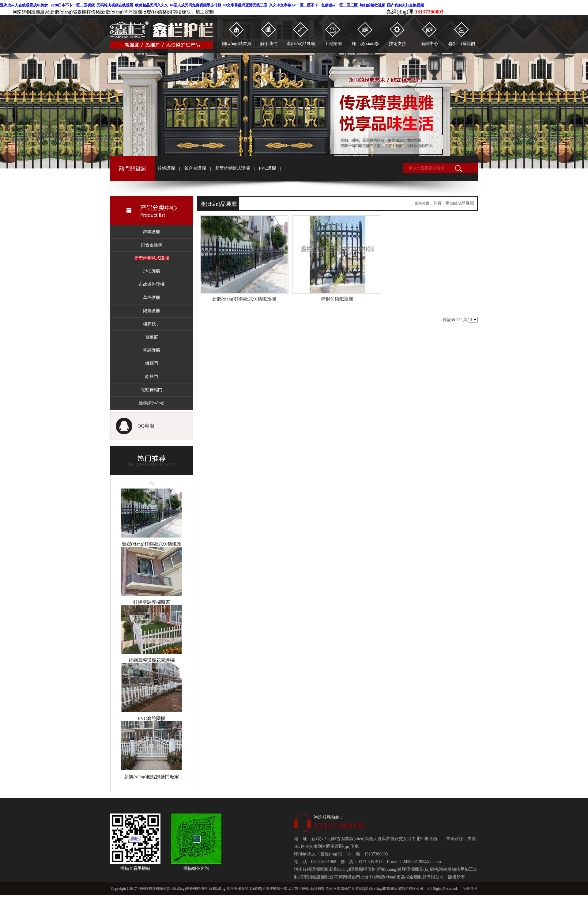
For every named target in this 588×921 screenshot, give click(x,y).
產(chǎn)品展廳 (460, 203)
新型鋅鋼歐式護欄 (232, 168)
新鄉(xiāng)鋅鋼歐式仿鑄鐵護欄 (152, 544)
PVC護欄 (267, 168)
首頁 (437, 203)
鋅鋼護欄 (166, 168)
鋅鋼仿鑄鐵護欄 (337, 299)
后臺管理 (470, 889)
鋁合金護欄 (195, 168)
